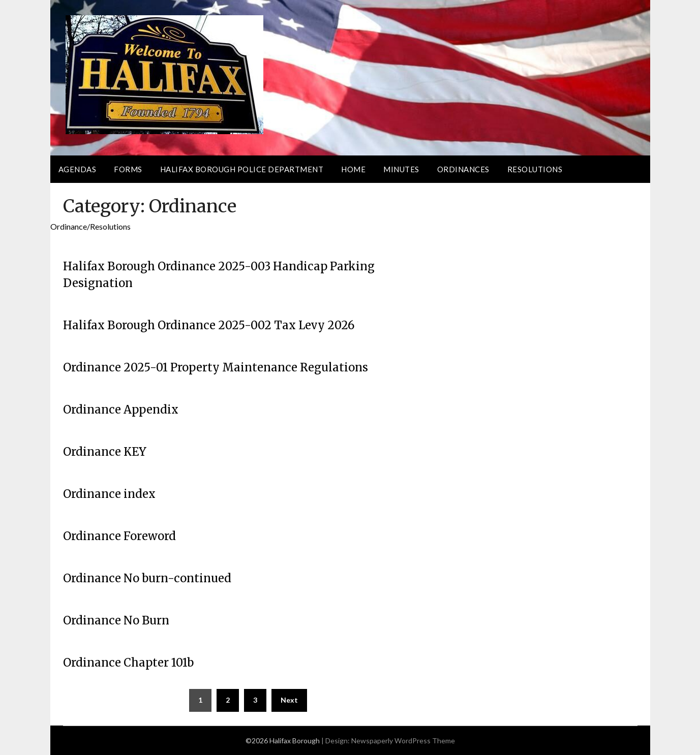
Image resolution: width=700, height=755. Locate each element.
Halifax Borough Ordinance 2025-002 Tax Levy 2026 (209, 325)
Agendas (78, 169)
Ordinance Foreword (119, 536)
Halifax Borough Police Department (242, 169)
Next (289, 700)
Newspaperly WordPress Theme (403, 741)
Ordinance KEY (105, 452)
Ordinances (463, 169)
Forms (128, 169)
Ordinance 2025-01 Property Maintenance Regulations (216, 367)
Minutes (401, 169)
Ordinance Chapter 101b (128, 663)
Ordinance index (109, 494)
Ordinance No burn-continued (147, 578)
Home (353, 169)
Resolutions (535, 169)
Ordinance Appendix (121, 410)
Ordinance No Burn (116, 620)
